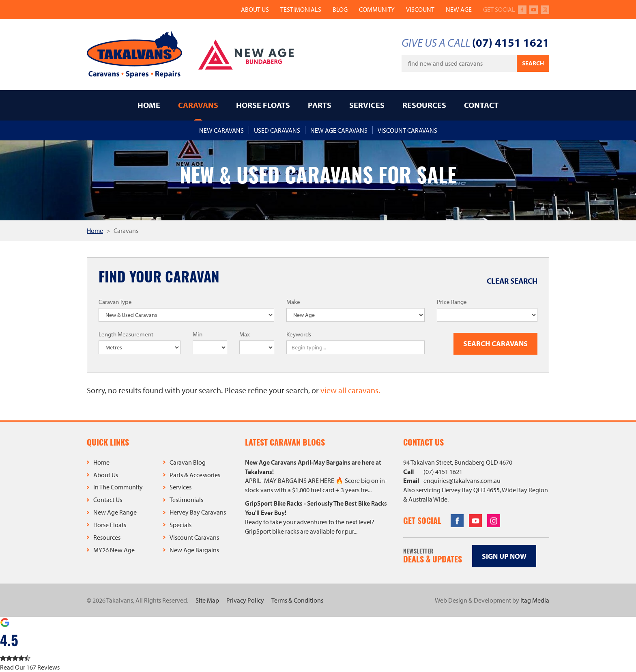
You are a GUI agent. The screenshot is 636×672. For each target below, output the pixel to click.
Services (367, 105)
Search (533, 63)
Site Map (207, 600)
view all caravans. (350, 390)
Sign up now (504, 556)
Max (245, 334)
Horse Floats (263, 105)
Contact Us (108, 500)
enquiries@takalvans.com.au (462, 480)
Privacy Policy (245, 600)
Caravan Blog (188, 462)
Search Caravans (495, 344)
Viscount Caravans (194, 537)
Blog (340, 9)
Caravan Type (115, 302)
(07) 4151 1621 (511, 42)
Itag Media (535, 600)
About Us (255, 9)
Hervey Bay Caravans (198, 512)
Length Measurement (126, 334)
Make (293, 302)
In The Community (118, 487)
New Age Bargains (194, 550)
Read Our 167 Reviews (30, 667)
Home (149, 105)
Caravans (198, 105)
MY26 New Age (114, 550)
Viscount (420, 9)
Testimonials (301, 9)
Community (377, 9)
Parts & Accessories (195, 475)
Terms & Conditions (297, 600)
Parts (320, 105)
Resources (424, 105)
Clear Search (512, 281)
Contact (481, 105)
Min (198, 334)
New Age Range (115, 512)
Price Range (452, 302)
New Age (459, 9)
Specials (180, 525)
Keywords (299, 334)
